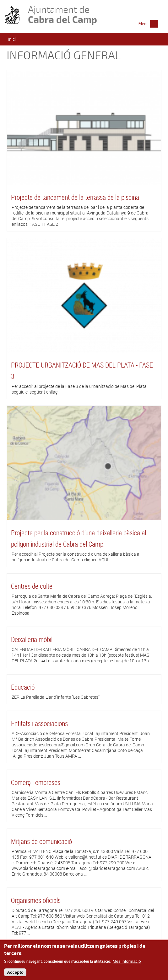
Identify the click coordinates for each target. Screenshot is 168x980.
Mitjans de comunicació (41, 841)
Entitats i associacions (39, 723)
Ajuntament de (62, 15)
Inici (12, 39)
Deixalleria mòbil (32, 639)
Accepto (15, 974)
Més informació (127, 963)
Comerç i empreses (36, 782)
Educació (23, 687)
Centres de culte (32, 586)
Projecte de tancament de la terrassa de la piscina (75, 197)
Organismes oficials (36, 900)
